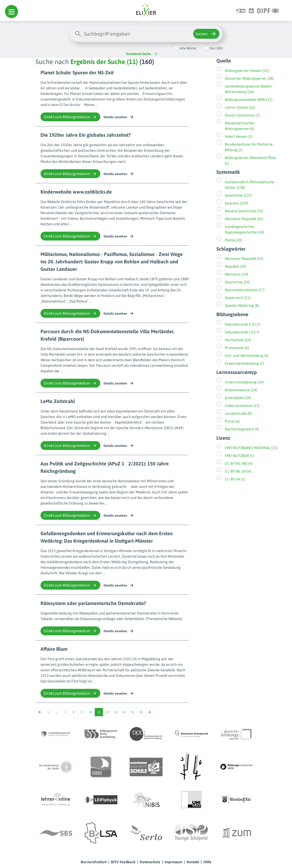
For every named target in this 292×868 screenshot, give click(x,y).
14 (124, 712)
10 (90, 712)
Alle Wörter (188, 48)
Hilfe (207, 862)
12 (107, 712)
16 (141, 712)
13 (116, 712)
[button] (12, 12)
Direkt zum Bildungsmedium (70, 117)
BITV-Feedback (123, 862)
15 (133, 712)
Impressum (173, 862)
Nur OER (216, 48)
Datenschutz (150, 862)
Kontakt (193, 862)
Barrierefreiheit (94, 862)
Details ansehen (119, 117)
